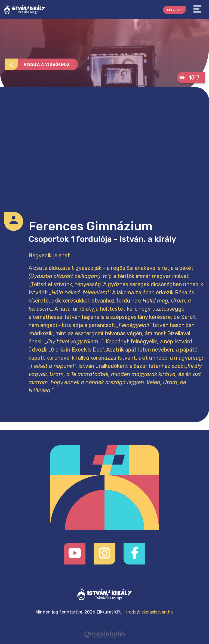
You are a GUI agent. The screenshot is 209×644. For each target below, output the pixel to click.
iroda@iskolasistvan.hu (150, 612)
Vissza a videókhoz (37, 64)
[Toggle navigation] (197, 9)
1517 (189, 78)
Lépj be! (174, 10)
